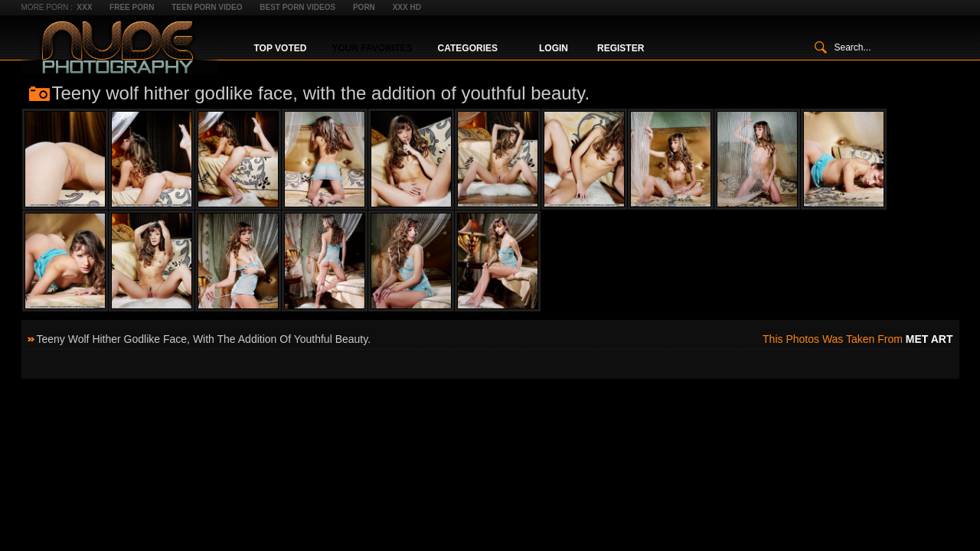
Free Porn (132, 7)
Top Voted (281, 48)
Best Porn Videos (297, 7)
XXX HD (407, 7)
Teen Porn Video (207, 7)
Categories (468, 48)
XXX (84, 7)
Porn (364, 7)
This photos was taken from (857, 339)
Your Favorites (372, 48)
